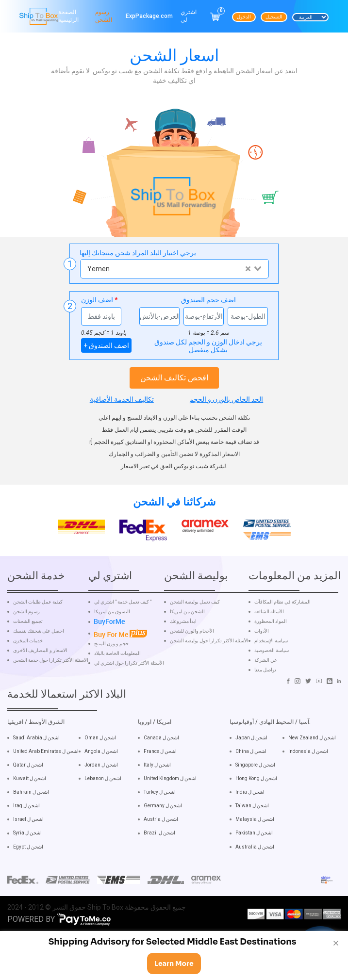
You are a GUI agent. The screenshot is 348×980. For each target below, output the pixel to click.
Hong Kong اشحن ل (256, 799)
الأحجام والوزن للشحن (192, 652)
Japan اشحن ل (251, 758)
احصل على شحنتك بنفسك (39, 652)
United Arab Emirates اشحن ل (46, 772)
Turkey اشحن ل (160, 812)
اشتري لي (189, 16)
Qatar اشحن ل (28, 785)
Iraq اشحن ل (26, 826)
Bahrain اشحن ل (31, 812)
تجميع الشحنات (28, 642)
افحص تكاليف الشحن (174, 378)
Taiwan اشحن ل (252, 826)
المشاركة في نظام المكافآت (282, 622)
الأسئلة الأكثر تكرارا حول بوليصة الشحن (209, 661)
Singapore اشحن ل (255, 785)
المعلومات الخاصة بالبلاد (117, 674)
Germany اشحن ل (163, 826)
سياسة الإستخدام (271, 661)
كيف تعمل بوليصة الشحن (195, 622)
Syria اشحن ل (27, 854)
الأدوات (262, 652)
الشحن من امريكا (187, 632)
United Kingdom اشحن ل (170, 799)
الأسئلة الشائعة (269, 632)
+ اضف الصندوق (106, 345)
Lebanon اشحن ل (103, 799)
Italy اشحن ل (157, 785)
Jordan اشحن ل (101, 785)
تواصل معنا (265, 690)
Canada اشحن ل (161, 758)
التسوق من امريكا (112, 632)
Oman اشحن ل (100, 758)
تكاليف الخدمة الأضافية (122, 399)
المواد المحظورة (271, 642)
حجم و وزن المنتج (111, 665)
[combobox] (174, 269)
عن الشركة (266, 681)
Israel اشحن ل (28, 840)
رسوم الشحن (104, 16)
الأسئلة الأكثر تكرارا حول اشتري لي (129, 684)
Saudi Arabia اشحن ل (36, 758)
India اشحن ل (250, 812)
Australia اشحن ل (255, 867)
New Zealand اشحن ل (312, 758)
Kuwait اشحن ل (30, 799)
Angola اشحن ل (101, 772)
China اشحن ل (251, 772)
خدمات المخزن (28, 661)
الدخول (244, 17)
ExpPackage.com (149, 16)
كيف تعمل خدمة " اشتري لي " (123, 622)
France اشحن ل (160, 772)
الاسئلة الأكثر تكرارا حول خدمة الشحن (51, 681)
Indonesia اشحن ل (308, 772)
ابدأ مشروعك (183, 642)
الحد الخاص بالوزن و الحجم (226, 399)
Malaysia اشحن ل (255, 840)
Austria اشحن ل (161, 840)
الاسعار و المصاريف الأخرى (40, 671)
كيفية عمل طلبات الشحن (38, 622)
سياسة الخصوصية (272, 671)
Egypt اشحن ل (28, 867)
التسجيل (274, 17)
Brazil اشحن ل (159, 854)
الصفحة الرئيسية (68, 16)
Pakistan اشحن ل (254, 854)
